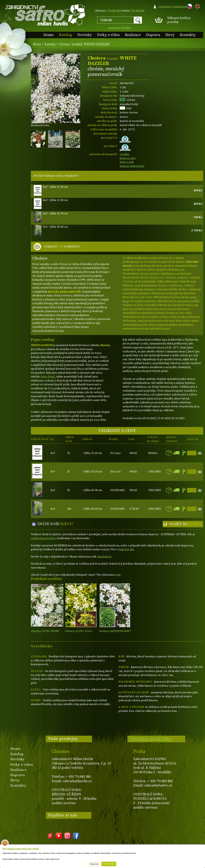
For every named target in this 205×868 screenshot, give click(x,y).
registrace (165, 7)
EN (197, 6)
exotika (124, 154)
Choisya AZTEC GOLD (79, 631)
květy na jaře (128, 158)
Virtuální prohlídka (151, 739)
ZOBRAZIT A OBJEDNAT (62, 247)
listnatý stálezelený (132, 166)
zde (118, 575)
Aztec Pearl (48, 377)
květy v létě (127, 162)
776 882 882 (138, 11)
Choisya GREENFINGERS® (115, 631)
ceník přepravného (43, 538)
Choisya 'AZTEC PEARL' (45, 631)
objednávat (104, 557)
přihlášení (180, 7)
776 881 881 (114, 11)
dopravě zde (126, 549)
